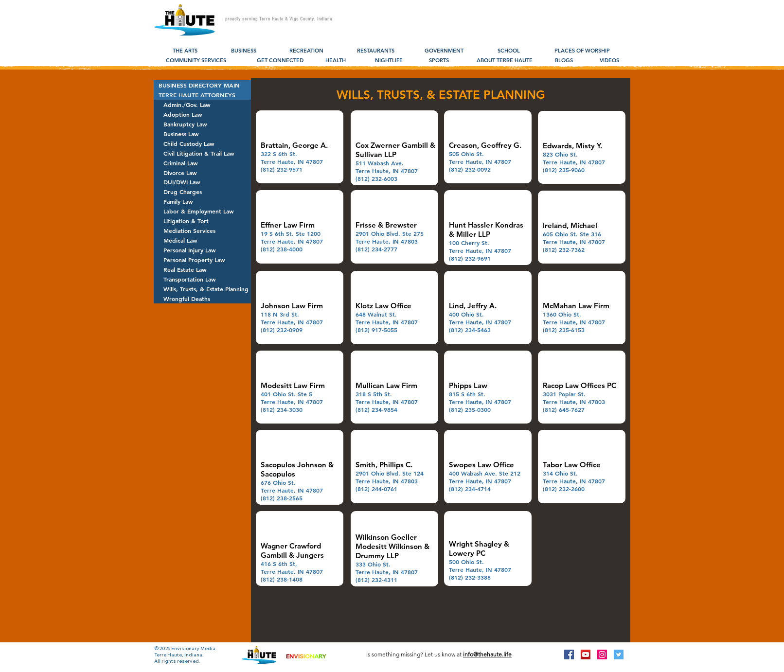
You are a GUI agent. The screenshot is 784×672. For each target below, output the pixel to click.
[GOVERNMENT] (444, 51)
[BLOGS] (564, 61)
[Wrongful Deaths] (202, 299)
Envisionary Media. (194, 648)
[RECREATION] (306, 51)
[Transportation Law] (202, 279)
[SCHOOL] (508, 51)
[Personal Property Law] (202, 260)
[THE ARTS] (185, 51)
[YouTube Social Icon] (586, 654)
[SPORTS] (439, 61)
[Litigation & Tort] (202, 221)
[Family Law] (202, 201)
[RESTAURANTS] (376, 51)
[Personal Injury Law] (202, 250)
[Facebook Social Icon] (569, 654)
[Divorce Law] (202, 173)
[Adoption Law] (202, 114)
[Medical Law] (202, 240)
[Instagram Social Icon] (602, 654)
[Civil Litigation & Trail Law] (202, 153)
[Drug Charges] (202, 192)
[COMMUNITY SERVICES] (196, 61)
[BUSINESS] (243, 51)
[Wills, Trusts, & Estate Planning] (202, 289)
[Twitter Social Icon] (619, 654)
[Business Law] (202, 134)
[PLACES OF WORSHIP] (582, 51)
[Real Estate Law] (202, 269)
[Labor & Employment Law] (202, 211)
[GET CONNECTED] (280, 61)
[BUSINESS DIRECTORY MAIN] (202, 85)
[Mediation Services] (202, 230)
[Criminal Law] (202, 163)
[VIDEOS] (609, 61)
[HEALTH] (335, 61)
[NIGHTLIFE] (389, 61)
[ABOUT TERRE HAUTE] (505, 61)
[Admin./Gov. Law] (202, 105)
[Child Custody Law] (202, 143)
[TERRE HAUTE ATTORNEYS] (202, 95)
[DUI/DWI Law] (202, 182)
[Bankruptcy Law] (202, 124)
